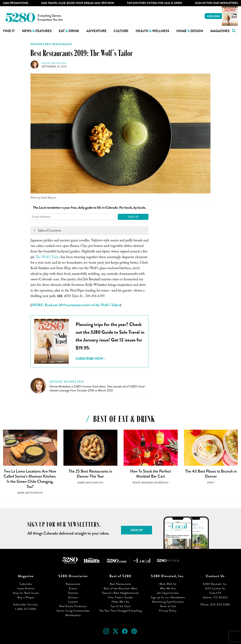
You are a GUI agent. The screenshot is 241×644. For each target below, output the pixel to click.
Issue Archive (26, 588)
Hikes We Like (120, 602)
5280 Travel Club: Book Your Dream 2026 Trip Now (78, 3)
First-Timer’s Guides (120, 597)
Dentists (73, 593)
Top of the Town (120, 606)
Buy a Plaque (26, 597)
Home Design (190, 31)
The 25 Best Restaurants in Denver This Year (90, 474)
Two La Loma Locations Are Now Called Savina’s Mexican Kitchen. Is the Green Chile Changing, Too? (30, 479)
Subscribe (213, 16)
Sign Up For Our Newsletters (216, 3)
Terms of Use (168, 606)
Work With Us (168, 584)
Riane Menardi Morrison (151, 483)
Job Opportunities (168, 593)
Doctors (73, 597)
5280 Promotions (16, 3)
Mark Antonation (30, 493)
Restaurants (73, 584)
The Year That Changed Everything (120, 611)
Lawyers (73, 602)
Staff (211, 483)
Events (73, 588)
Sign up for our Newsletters (168, 597)
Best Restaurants (120, 584)
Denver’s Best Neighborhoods (120, 593)
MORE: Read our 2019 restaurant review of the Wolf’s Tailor (76, 306)
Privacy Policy (168, 611)
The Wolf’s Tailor (48, 258)
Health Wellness (152, 31)
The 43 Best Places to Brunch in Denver (211, 474)
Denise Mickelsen (54, 63)
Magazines (220, 31)
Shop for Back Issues (26, 593)
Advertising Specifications (168, 602)
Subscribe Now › (90, 359)
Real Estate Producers (73, 606)
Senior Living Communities (73, 611)
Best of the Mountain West (120, 588)
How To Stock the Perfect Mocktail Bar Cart (151, 474)
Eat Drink (69, 31)
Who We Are (168, 588)
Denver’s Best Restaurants (51, 44)
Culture (121, 31)
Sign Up (133, 217)
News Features (37, 31)
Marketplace (73, 615)
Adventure (96, 31)
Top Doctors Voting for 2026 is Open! (155, 3)
